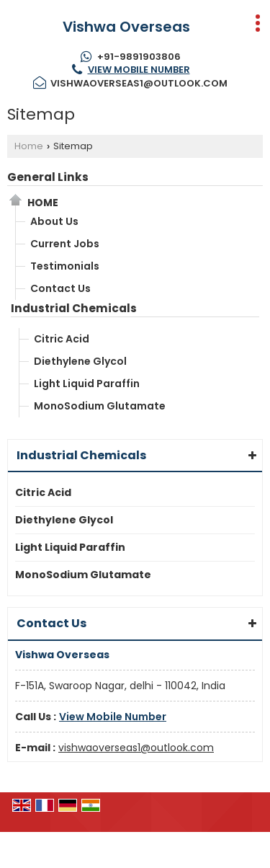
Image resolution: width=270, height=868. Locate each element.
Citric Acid (62, 339)
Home (29, 146)
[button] (139, 70)
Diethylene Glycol (80, 361)
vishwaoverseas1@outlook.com (139, 83)
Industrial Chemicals (74, 308)
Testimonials (65, 266)
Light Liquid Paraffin (87, 384)
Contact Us (60, 288)
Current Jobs (65, 244)
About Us (54, 221)
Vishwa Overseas (126, 27)
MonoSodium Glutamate (100, 406)
